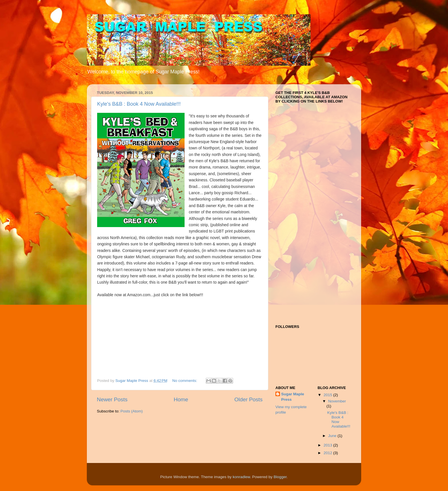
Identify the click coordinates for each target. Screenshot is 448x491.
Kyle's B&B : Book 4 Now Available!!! (139, 104)
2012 (328, 453)
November (337, 401)
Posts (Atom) (132, 411)
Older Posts (248, 399)
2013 (328, 445)
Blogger (280, 477)
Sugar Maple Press (293, 397)
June (333, 436)
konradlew (241, 477)
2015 (328, 395)
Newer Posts (112, 399)
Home (181, 399)
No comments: (185, 381)
